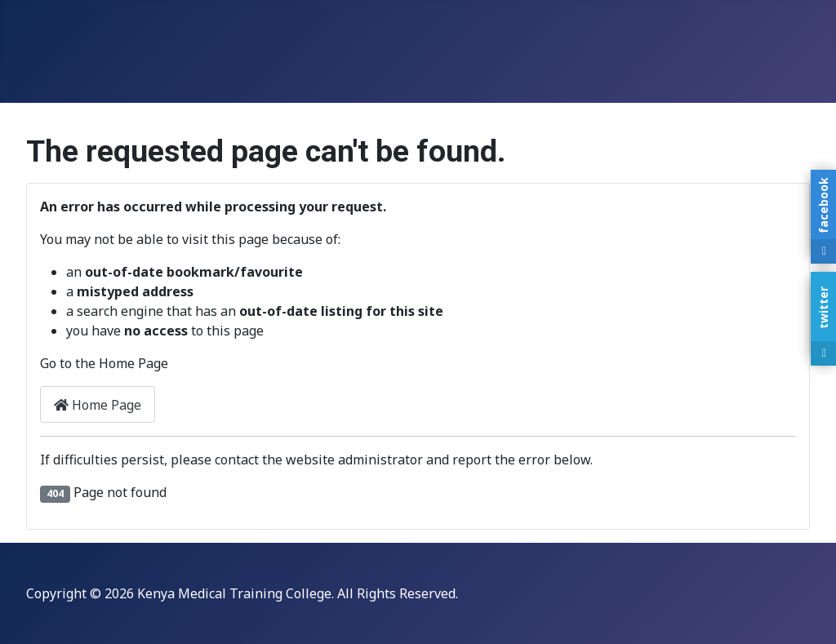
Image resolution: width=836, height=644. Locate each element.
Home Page (98, 405)
